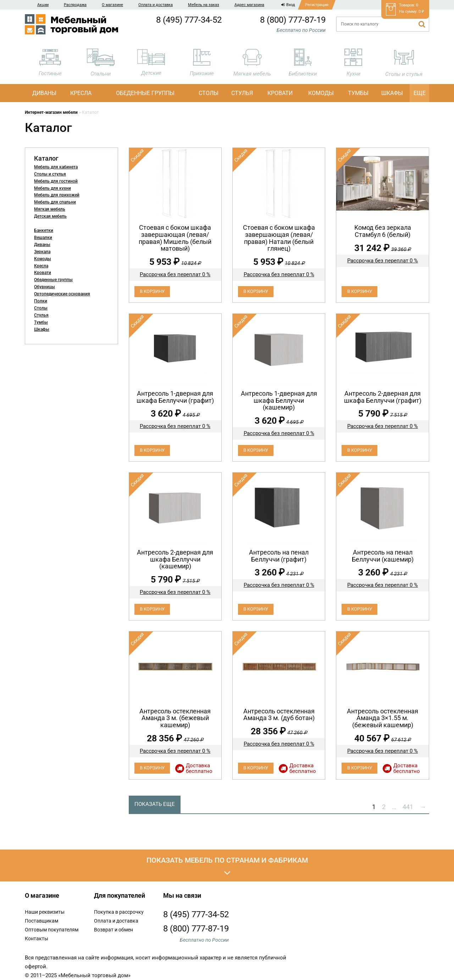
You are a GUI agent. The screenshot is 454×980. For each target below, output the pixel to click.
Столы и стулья (50, 174)
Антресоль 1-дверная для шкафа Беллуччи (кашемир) (279, 400)
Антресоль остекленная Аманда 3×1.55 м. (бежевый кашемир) (383, 718)
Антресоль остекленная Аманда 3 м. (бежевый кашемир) (175, 718)
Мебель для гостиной (56, 181)
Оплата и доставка (156, 5)
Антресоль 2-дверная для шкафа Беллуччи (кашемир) (175, 559)
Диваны (44, 93)
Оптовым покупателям (52, 930)
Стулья (242, 93)
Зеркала (42, 252)
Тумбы (358, 93)
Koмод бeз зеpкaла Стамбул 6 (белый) (383, 231)
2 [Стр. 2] (384, 807)
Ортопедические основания (62, 294)
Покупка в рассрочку (119, 912)
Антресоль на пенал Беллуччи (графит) (279, 556)
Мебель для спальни (55, 202)
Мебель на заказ (204, 5)
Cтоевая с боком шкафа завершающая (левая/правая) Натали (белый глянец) (279, 238)
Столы (209, 93)
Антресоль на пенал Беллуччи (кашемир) (383, 556)
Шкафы (392, 93)
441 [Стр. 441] (408, 807)
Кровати (280, 93)
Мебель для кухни (52, 188)
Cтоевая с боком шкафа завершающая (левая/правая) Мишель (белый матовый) (175, 238)
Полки (41, 301)
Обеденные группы (145, 93)
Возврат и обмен (113, 930)
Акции (43, 5)
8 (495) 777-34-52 (189, 20)
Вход (288, 5)
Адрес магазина (249, 5)
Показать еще (155, 804)
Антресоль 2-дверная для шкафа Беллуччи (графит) (383, 397)
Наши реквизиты (45, 912)
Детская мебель (50, 216)
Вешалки (43, 238)
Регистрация (317, 5)
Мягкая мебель (50, 209)
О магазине (112, 5)
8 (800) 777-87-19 (293, 20)
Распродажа (75, 5)
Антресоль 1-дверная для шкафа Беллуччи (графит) (175, 397)
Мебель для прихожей (57, 195)
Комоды (321, 93)
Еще (420, 93)
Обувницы (45, 287)
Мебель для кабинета (56, 167)
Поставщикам (41, 921)
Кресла (81, 93)
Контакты (37, 939)
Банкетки (44, 230)
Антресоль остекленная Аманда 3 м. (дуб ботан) (279, 715)
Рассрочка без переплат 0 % (175, 274)
